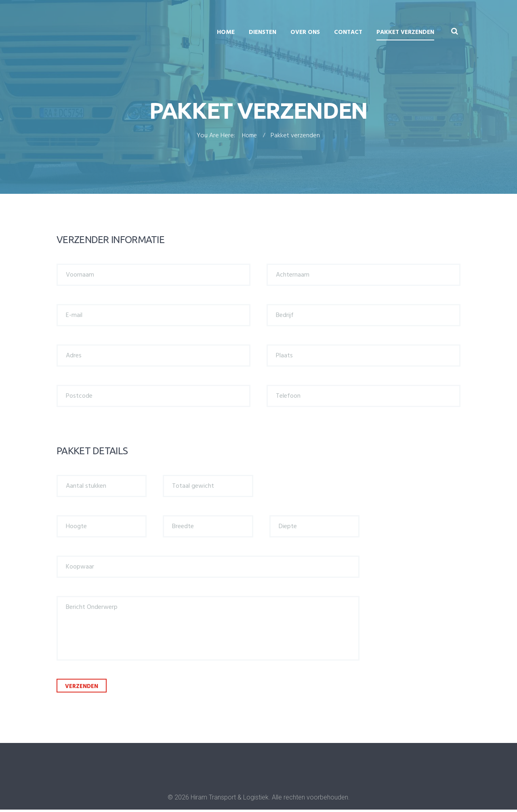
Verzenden (86, 688)
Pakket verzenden (405, 32)
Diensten (263, 32)
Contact (348, 32)
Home (226, 32)
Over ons (305, 32)
